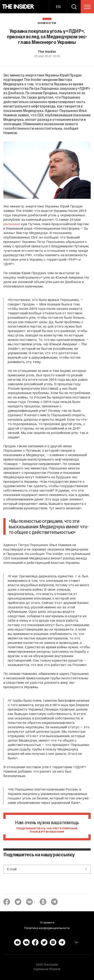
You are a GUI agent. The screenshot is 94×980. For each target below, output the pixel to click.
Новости (47, 23)
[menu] (87, 7)
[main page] (18, 7)
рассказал (12, 224)
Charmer (55, 969)
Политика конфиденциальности (47, 928)
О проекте (47, 922)
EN (58, 7)
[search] (74, 7)
